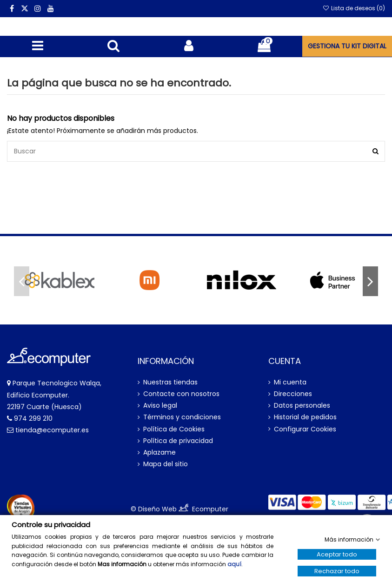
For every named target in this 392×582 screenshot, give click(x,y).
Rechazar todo (337, 571)
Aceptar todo (337, 554)
